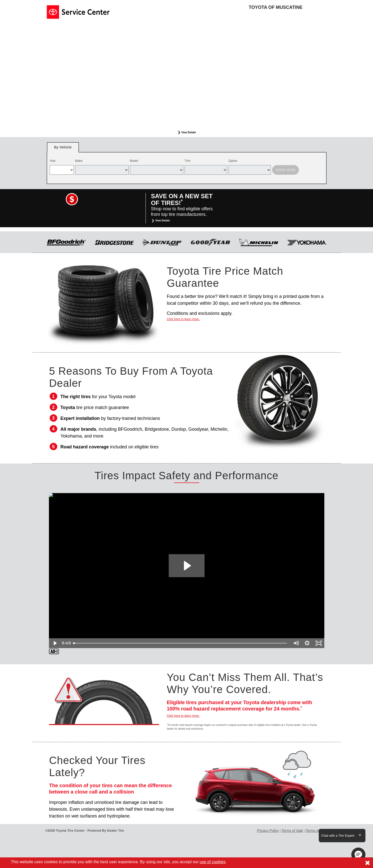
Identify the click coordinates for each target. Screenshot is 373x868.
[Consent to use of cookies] (367, 863)
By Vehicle (63, 149)
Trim (188, 161)
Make (79, 161)
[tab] (63, 147)
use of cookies (213, 862)
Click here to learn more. (183, 319)
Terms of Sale (292, 831)
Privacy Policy (268, 831)
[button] (358, 855)
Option (233, 161)
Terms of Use (316, 831)
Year (53, 161)
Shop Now (285, 170)
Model (134, 161)
